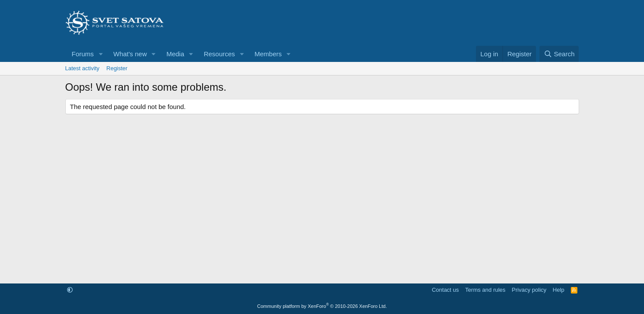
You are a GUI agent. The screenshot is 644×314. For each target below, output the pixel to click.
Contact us (445, 290)
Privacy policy (529, 290)
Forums (83, 54)
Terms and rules (485, 290)
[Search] (559, 54)
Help (558, 290)
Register (117, 68)
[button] (101, 54)
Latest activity (83, 68)
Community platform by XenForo (322, 306)
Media (175, 54)
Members (268, 54)
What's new (130, 54)
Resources (219, 54)
